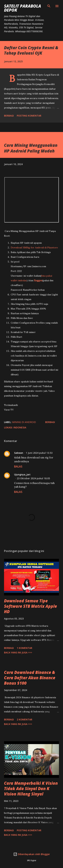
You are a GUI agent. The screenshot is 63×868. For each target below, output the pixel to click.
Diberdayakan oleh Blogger (32, 854)
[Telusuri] (49, 6)
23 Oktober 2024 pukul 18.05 (33, 478)
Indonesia (20, 427)
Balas (18, 466)
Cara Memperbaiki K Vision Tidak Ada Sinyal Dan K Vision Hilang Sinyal (31, 788)
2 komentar (25, 719)
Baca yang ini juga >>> (18, 652)
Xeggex (38, 280)
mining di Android (24, 422)
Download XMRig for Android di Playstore (34, 248)
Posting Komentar (29, 116)
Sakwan (19, 453)
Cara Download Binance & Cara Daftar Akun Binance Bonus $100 (30, 678)
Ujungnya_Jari (22, 474)
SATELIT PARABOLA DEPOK (23, 8)
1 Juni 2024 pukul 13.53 (39, 453)
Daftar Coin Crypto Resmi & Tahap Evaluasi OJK (31, 50)
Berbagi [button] (9, 116)
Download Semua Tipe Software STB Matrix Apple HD (30, 606)
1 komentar (25, 648)
